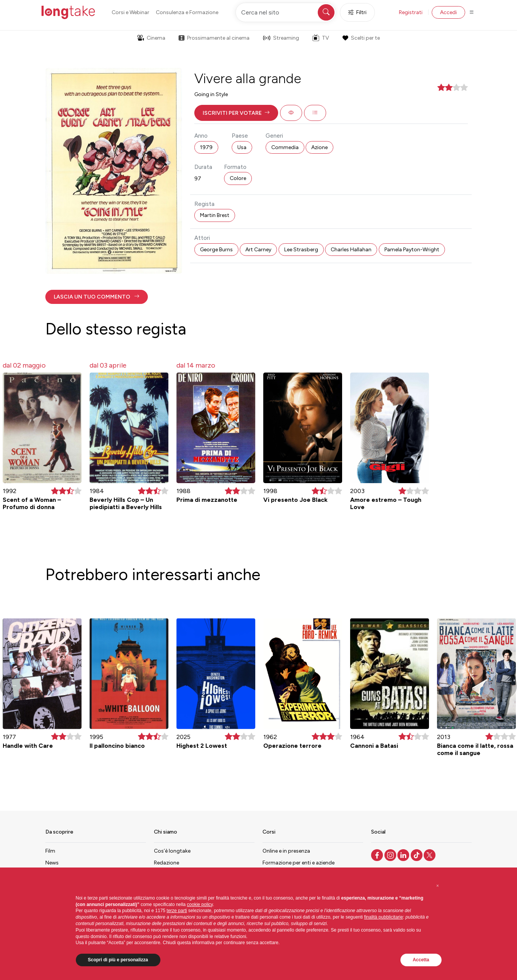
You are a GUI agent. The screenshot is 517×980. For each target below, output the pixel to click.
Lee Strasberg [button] (301, 250)
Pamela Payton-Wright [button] (412, 250)
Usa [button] (242, 147)
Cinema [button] (151, 38)
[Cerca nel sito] (286, 12)
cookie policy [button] (200, 904)
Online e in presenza (286, 851)
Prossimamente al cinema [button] (214, 38)
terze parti (177, 911)
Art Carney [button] (258, 250)
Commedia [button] (285, 147)
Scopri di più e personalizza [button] (118, 960)
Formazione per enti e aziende (299, 863)
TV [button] (321, 38)
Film (50, 851)
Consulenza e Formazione (187, 12)
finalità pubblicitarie (384, 917)
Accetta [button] (421, 960)
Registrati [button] (411, 12)
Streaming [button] (281, 38)
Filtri (357, 12)
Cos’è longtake (172, 851)
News (52, 863)
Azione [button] (319, 147)
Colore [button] (238, 178)
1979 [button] (206, 147)
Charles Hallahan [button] (351, 250)
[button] (236, 113)
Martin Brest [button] (215, 215)
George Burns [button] (216, 250)
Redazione (166, 863)
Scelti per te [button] (361, 38)
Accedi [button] (448, 12)
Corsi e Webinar (130, 12)
